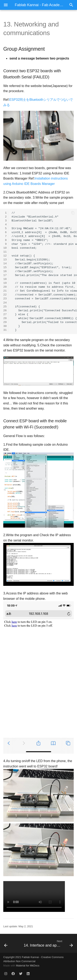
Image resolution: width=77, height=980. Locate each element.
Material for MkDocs (28, 966)
